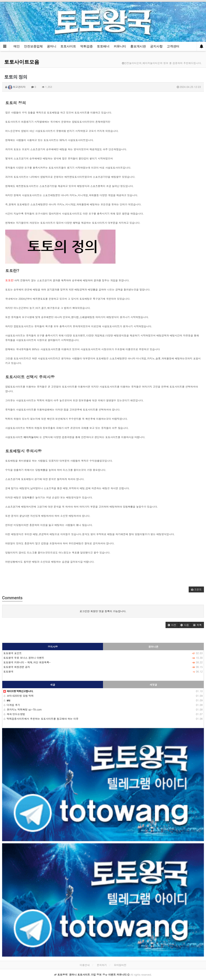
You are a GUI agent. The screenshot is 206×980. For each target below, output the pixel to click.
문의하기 (102, 965)
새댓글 (153, 685)
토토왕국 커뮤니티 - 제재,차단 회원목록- (27, 662)
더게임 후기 (12, 705)
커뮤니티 (120, 46)
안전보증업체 (33, 46)
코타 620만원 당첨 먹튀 (18, 696)
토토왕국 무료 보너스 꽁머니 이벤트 (24, 658)
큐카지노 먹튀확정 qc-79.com (23, 709)
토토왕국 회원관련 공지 (17, 667)
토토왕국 (8, 671)
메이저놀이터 (31, 437)
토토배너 (103, 46)
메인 (17, 46)
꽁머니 (52, 46)
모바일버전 (120, 965)
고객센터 (173, 46)
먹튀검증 (87, 46)
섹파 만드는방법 (14, 714)
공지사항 (156, 46)
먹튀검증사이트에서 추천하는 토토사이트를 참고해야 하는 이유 (41, 719)
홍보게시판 (138, 46)
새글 (53, 685)
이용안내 (85, 965)
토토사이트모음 (22, 62)
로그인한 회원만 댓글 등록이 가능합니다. (103, 611)
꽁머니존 (153, 647)
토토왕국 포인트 (13, 653)
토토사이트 (68, 46)
